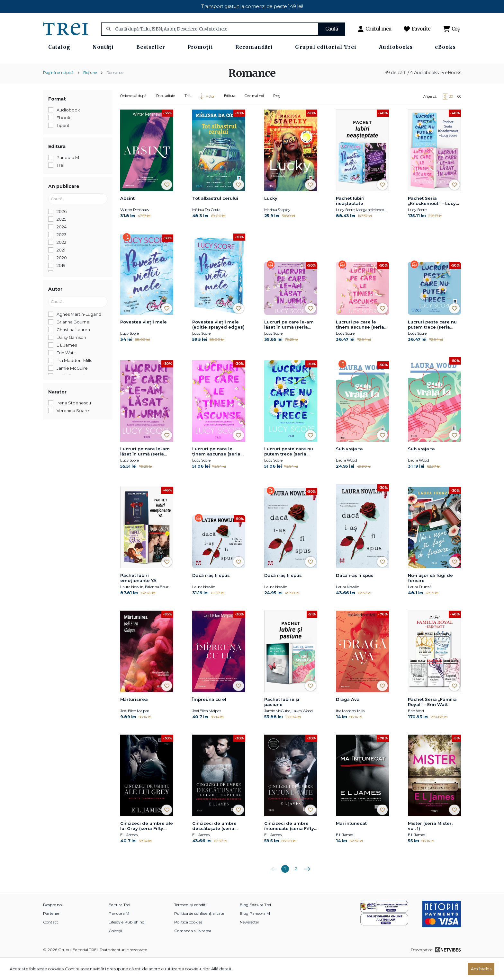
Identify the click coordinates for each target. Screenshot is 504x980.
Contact (51, 943)
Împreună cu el (209, 720)
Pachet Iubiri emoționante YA (138, 599)
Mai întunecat (351, 844)
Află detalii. (221, 969)
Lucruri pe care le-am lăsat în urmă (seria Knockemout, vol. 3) (289, 346)
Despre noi (53, 926)
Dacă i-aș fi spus (211, 596)
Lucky (271, 219)
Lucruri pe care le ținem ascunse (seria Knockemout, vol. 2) (360, 346)
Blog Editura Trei (255, 926)
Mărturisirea (134, 720)
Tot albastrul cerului (215, 219)
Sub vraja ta (349, 470)
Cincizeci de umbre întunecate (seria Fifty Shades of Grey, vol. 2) (290, 847)
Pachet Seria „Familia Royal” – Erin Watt (432, 723)
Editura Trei (119, 926)
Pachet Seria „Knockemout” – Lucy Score (432, 222)
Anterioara (274, 888)
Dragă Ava (348, 720)
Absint (127, 219)
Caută (332, 29)
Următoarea (307, 888)
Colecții (115, 952)
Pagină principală (58, 93)
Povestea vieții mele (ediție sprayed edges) (218, 346)
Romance (115, 93)
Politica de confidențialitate (199, 935)
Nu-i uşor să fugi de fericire (430, 599)
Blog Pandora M (255, 935)
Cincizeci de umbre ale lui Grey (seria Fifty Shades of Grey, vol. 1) (147, 847)
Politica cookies (188, 943)
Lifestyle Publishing (127, 943)
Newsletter (250, 943)
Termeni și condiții (191, 926)
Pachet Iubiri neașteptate (350, 222)
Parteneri (52, 935)
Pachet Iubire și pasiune (282, 723)
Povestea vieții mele (144, 343)
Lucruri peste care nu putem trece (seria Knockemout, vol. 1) (432, 346)
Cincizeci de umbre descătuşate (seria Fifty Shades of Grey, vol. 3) (216, 847)
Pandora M (119, 935)
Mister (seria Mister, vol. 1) (430, 847)
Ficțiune (90, 93)
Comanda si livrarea (193, 952)
